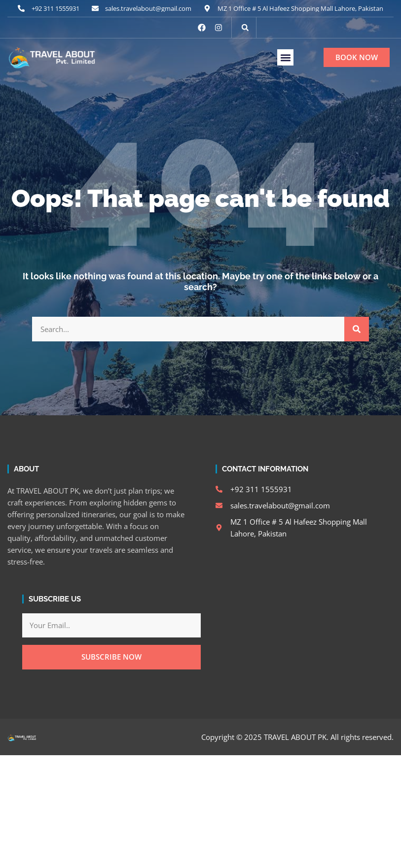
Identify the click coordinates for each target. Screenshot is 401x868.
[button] (245, 28)
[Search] (357, 329)
